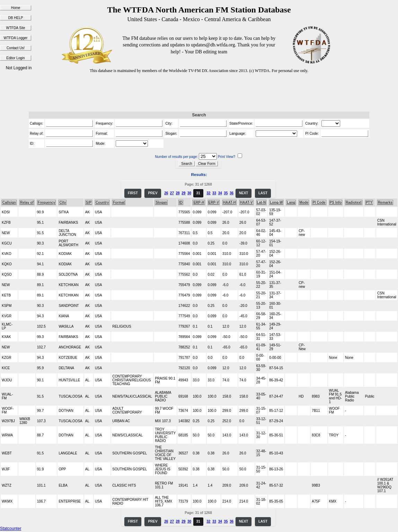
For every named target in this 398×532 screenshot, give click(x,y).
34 (220, 193)
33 (214, 193)
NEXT (244, 193)
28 (178, 193)
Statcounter (11, 529)
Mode (304, 202)
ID (181, 202)
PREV (153, 193)
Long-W (276, 202)
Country (102, 202)
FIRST (133, 193)
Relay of (27, 202)
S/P (89, 202)
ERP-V (214, 202)
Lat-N (262, 202)
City (63, 202)
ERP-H (199, 202)
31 (198, 193)
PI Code (319, 202)
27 (172, 193)
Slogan (161, 202)
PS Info (336, 202)
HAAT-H (229, 202)
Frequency (47, 202)
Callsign (9, 202)
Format (119, 202)
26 (166, 193)
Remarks (385, 202)
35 (226, 193)
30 (189, 193)
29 (183, 193)
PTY (369, 202)
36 (232, 193)
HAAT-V (246, 202)
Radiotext (354, 202)
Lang (291, 202)
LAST (263, 193)
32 (208, 193)
